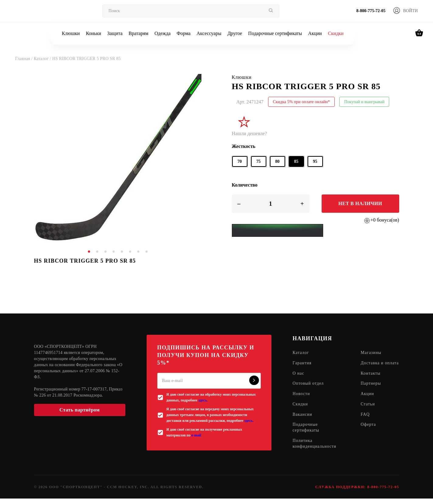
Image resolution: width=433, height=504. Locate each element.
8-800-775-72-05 (371, 11)
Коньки (93, 33)
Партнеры (371, 390)
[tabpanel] (118, 158)
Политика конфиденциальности (315, 450)
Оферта (369, 431)
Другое (235, 33)
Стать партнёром (79, 410)
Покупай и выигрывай (364, 102)
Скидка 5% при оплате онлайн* (302, 102)
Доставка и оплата (373, 366)
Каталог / (43, 59)
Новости (302, 400)
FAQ (366, 421)
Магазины (372, 353)
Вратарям (139, 33)
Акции (315, 33)
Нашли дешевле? (250, 133)
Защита (115, 33)
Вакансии (303, 421)
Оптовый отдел (309, 390)
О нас (299, 379)
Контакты (371, 379)
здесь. (203, 400)
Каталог (301, 353)
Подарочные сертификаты (275, 33)
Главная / (24, 59)
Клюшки (71, 33)
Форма (184, 33)
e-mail (196, 435)
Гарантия (302, 363)
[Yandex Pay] (278, 230)
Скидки (336, 33)
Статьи (368, 410)
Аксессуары (209, 33)
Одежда (163, 33)
